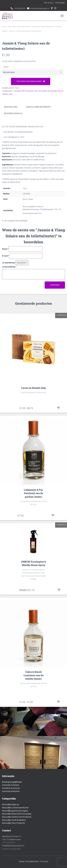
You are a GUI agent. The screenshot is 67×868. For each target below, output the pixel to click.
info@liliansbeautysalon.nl (40, 8)
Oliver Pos (38, 307)
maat (6, 161)
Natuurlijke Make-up (10, 837)
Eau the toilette (41, 185)
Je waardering (9, 356)
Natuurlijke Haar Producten (14, 855)
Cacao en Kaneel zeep (33, 482)
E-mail (6, 350)
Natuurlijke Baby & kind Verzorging (17, 846)
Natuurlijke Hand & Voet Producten (17, 849)
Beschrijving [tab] (11, 201)
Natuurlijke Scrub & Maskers (14, 852)
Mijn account (49, 3)
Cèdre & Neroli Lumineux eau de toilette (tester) (33, 769)
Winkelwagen (60, 3)
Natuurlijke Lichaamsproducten (19, 27)
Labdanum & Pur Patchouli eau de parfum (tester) (33, 587)
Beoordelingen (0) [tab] (13, 208)
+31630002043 (20, 8)
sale (11, 189)
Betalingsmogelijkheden (12, 814)
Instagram (55, 9)
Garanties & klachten (11, 823)
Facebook (52, 9)
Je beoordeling (9, 361)
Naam (5, 343)
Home (4, 27)
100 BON (17, 185)
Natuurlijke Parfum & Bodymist (43, 27)
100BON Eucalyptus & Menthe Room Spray (33, 657)
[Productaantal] (6, 175)
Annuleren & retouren (11, 820)
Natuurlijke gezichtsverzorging (15, 843)
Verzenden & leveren (11, 817)
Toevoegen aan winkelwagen (29, 176)
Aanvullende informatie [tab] (38, 201)
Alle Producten (28, 185)
